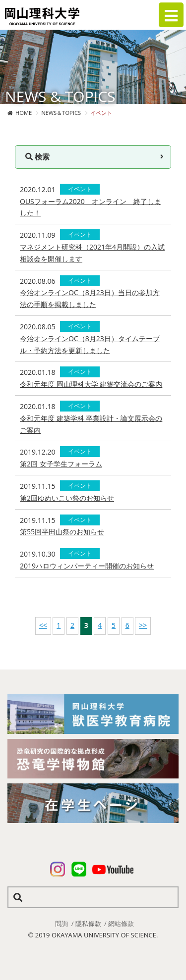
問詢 (62, 924)
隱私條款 (88, 924)
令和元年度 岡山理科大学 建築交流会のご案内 (91, 384)
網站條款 (121, 924)
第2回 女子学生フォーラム (61, 464)
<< (43, 625)
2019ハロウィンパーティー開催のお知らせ (87, 566)
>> (143, 625)
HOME (24, 113)
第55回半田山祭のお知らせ (62, 532)
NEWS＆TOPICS (61, 113)
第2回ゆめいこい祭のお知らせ (67, 498)
